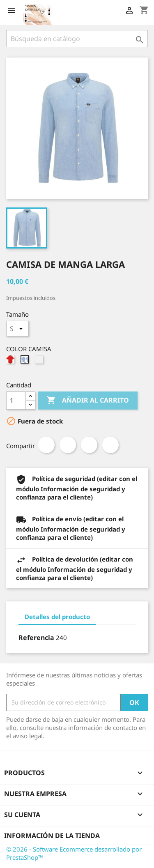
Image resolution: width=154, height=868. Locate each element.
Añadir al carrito (88, 401)
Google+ (89, 445)
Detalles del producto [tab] (57, 617)
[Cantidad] (16, 401)
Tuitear (68, 445)
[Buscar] (77, 39)
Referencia (36, 638)
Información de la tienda (52, 836)
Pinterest (110, 445)
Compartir (46, 445)
